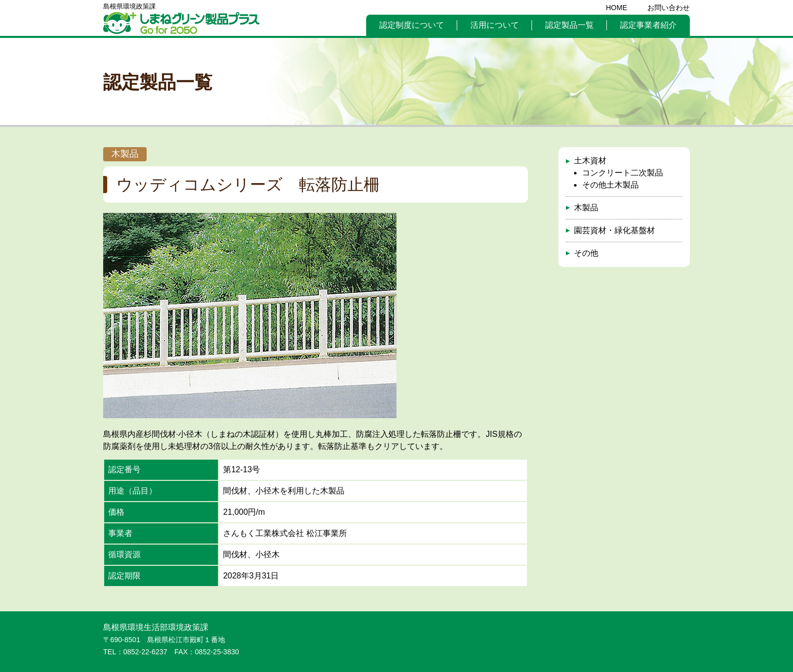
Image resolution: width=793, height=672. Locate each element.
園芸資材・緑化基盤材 (614, 230)
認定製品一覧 (569, 25)
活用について (495, 25)
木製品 (586, 208)
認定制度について (412, 25)
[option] (250, 316)
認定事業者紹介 (648, 25)
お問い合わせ (669, 8)
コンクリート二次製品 (623, 173)
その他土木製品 (610, 185)
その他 (586, 253)
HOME (616, 8)
